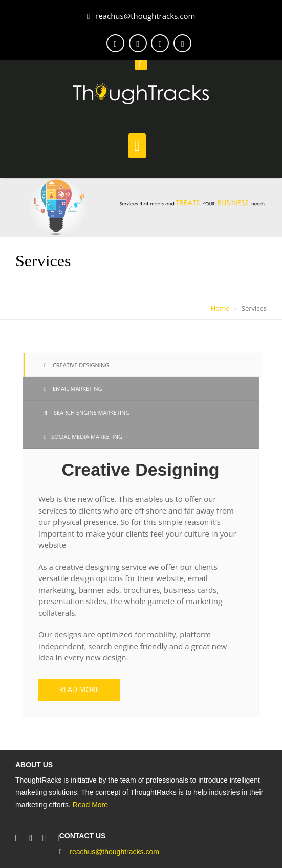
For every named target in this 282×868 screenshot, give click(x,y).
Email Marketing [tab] (73, 388)
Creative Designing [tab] (77, 365)
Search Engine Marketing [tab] (87, 413)
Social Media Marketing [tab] (83, 437)
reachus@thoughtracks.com (141, 16)
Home (220, 308)
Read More (90, 805)
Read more (80, 689)
